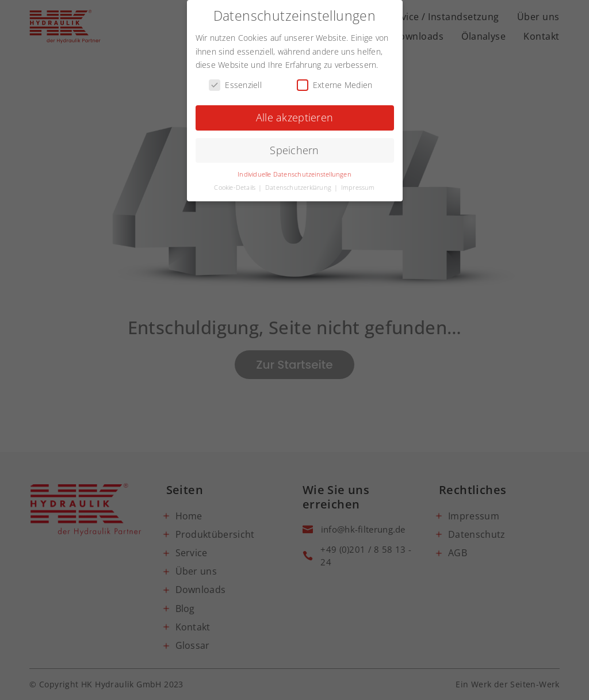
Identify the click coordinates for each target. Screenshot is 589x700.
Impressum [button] (358, 185)
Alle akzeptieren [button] (294, 115)
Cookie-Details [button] (236, 185)
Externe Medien (335, 83)
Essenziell (235, 83)
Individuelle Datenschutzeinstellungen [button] (294, 172)
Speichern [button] (294, 148)
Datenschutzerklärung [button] (299, 185)
